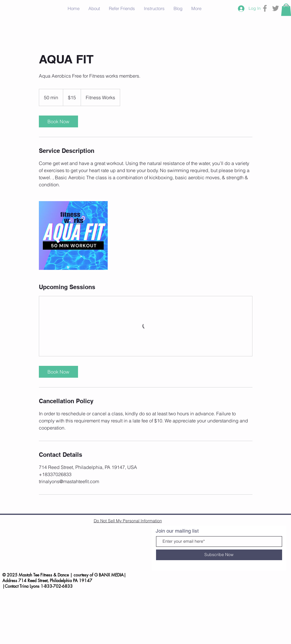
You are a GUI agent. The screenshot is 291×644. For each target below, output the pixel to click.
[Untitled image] (73, 236)
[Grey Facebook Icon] (265, 8)
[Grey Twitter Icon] (276, 8)
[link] (58, 121)
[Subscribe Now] (219, 555)
